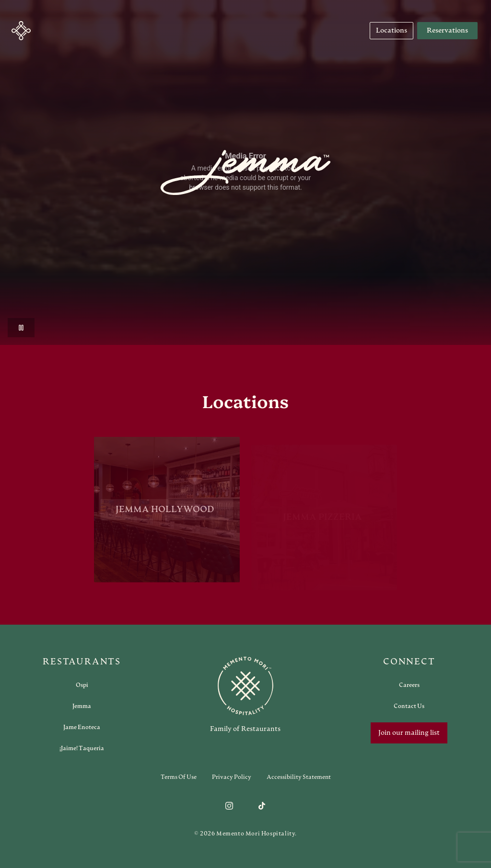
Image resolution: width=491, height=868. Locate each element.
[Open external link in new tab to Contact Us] (409, 706)
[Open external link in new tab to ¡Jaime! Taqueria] (82, 748)
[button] (21, 31)
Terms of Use (179, 777)
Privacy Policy (232, 777)
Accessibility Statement (299, 777)
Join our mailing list (409, 733)
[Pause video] (21, 328)
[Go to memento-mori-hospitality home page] (245, 695)
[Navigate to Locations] (392, 31)
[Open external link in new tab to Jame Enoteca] (82, 727)
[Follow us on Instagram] (229, 806)
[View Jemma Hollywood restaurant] (167, 515)
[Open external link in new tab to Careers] (409, 685)
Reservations (447, 31)
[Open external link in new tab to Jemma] (82, 706)
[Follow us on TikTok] (262, 806)
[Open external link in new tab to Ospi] (82, 685)
